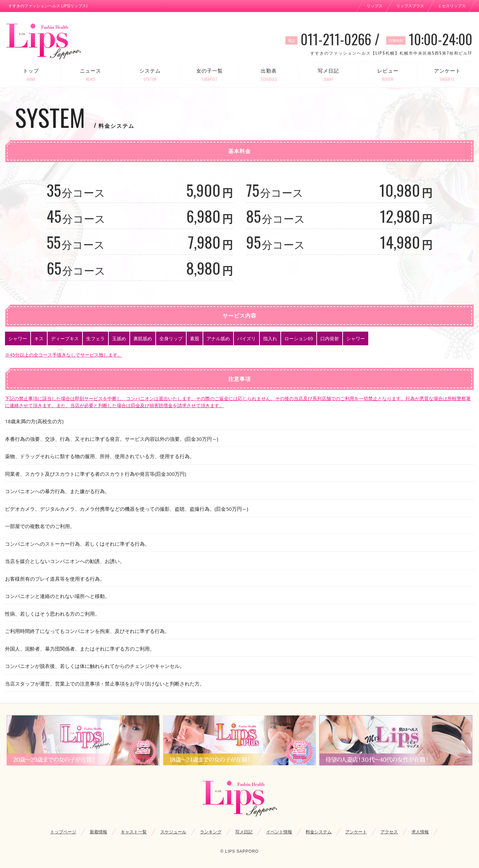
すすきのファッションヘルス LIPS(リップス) (48, 6)
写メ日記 (328, 75)
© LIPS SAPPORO (240, 851)
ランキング (211, 832)
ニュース (91, 75)
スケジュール (173, 832)
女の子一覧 (209, 75)
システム (150, 75)
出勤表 (269, 75)
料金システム (319, 832)
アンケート (447, 75)
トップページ (63, 832)
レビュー (388, 75)
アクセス (389, 832)
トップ (31, 75)
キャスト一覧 (134, 832)
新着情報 (98, 832)
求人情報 (420, 832)
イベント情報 (279, 832)
